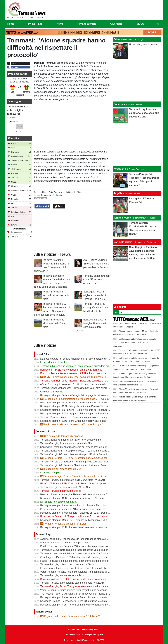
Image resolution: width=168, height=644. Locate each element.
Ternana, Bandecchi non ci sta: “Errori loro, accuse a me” (96, 279)
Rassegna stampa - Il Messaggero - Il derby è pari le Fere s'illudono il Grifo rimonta (85, 414)
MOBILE (94, 635)
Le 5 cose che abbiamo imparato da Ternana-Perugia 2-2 (73, 424)
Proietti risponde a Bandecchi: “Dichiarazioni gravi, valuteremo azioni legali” (81, 509)
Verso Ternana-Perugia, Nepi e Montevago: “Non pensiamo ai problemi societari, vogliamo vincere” (94, 572)
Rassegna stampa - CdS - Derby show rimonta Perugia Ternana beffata (79, 406)
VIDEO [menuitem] (140, 24)
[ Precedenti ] (20, 95)
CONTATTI (84, 635)
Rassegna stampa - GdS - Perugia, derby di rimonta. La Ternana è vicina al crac (83, 403)
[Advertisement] (137, 145)
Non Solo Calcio (123, 242)
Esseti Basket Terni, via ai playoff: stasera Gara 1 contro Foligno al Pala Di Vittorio (84, 568)
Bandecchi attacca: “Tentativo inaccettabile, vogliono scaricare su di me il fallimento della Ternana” (93, 579)
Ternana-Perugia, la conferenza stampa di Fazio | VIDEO (71, 583)
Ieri (122, 312)
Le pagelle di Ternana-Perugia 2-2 (61, 469)
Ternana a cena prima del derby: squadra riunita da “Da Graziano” (76, 554)
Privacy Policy (93, 629)
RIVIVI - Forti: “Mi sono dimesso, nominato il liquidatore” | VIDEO (77, 377)
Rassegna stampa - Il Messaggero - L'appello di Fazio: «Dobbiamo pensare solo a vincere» (89, 513)
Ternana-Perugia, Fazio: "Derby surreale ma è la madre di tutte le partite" (80, 586)
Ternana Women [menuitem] (86, 24)
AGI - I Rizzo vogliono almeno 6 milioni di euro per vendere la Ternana (96, 264)
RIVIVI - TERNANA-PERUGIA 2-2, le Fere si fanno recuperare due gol (78, 484)
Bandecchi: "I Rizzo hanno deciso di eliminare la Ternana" (71, 370)
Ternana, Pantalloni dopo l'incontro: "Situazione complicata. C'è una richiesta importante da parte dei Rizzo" (98, 381)
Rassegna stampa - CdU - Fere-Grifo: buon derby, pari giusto (73, 421)
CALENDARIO (71, 635)
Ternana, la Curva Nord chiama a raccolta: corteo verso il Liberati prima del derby (84, 550)
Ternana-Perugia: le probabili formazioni (64, 524)
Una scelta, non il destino (54, 362)
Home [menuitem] (11, 24)
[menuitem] (158, 24)
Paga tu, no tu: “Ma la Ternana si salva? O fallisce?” (70, 616)
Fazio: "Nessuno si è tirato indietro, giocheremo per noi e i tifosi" (75, 561)
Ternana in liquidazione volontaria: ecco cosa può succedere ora (75, 366)
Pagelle (118, 193)
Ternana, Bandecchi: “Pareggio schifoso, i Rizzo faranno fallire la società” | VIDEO (84, 451)
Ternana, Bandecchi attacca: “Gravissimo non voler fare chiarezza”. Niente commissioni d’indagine (93, 388)
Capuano (14, 118)
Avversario (120, 169)
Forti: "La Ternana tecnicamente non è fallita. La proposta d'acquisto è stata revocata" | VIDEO (91, 373)
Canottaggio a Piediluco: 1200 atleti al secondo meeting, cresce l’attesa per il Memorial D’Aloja (91, 557)
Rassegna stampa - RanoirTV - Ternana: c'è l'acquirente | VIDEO (75, 520)
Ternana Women (123, 218)
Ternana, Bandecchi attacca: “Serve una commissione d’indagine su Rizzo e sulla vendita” (89, 417)
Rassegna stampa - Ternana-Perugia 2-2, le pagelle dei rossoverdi (76, 395)
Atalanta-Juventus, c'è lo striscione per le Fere (65, 543)
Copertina (119, 104)
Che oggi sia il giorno (52, 392)
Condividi (42, 206)
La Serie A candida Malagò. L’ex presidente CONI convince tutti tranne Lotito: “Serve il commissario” (134, 342)
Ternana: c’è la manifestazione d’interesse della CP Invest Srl (75, 399)
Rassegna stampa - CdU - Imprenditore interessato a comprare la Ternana (80, 527)
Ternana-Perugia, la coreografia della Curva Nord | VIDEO (96, 307)
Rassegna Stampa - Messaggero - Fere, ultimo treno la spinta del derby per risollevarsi (87, 601)
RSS (101, 635)
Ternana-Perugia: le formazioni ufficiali (61, 491)
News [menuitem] (60, 24)
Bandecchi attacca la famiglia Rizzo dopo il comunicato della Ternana (78, 494)
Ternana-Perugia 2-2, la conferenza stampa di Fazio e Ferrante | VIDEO (79, 454)
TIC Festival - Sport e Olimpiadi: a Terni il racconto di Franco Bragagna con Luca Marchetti (89, 594)
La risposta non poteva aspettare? (59, 502)
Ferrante (14, 122)
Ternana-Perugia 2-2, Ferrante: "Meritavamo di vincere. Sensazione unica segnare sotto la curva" (93, 465)
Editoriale (119, 39)
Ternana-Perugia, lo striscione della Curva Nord (55, 323)
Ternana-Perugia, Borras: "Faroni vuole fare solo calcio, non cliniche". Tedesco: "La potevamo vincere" (97, 476)
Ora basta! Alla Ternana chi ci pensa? (62, 436)
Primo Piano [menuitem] (35, 24)
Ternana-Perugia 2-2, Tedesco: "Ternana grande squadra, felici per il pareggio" (82, 462)
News (45, 192)
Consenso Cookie (77, 629)
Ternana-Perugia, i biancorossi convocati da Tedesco (69, 564)
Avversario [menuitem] (116, 24)
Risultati (20, 132)
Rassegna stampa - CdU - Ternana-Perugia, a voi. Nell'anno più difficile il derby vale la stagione (92, 498)
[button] (20, 126)
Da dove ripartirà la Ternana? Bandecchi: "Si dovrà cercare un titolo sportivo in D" (84, 359)
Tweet (59, 206)
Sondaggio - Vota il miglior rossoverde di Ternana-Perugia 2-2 (95, 295)
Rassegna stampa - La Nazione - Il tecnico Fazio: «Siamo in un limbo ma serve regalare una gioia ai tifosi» (98, 505)
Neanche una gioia (50, 473)
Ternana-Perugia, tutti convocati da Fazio (62, 575)
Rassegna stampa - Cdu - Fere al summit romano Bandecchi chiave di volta (81, 605)
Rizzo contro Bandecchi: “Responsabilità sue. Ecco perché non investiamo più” (83, 516)
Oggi (116, 312)
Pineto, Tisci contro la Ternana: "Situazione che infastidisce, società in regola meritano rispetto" (91, 546)
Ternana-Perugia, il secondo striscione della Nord (56, 295)
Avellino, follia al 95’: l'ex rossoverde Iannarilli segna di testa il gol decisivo (80, 539)
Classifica (14, 138)
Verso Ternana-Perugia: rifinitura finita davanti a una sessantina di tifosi (79, 590)
